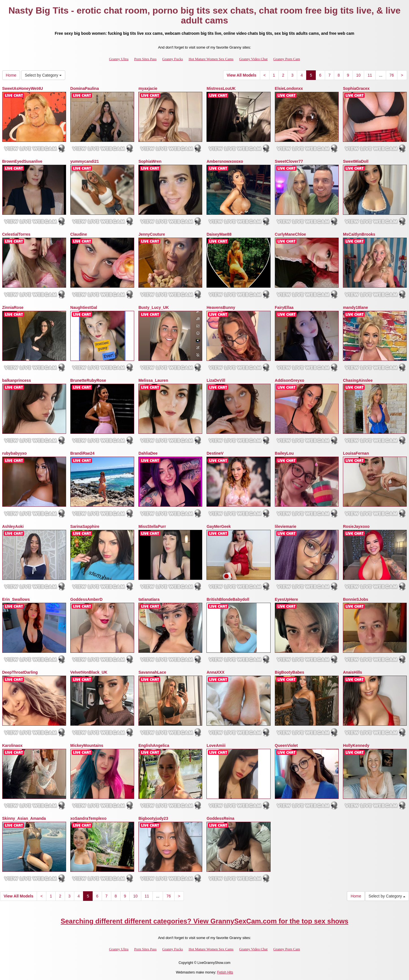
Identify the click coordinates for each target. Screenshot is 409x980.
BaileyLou (284, 453)
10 (358, 75)
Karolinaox (12, 745)
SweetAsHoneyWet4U (23, 88)
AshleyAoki (13, 526)
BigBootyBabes (290, 672)
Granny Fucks (172, 59)
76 (392, 75)
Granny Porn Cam (287, 59)
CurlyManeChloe (290, 234)
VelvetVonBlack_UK (89, 672)
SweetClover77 (289, 161)
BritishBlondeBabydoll (228, 599)
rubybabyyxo (15, 453)
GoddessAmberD (86, 599)
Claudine (79, 234)
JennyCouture (152, 234)
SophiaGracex (356, 88)
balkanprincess (17, 380)
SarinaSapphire (85, 526)
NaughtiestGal (84, 307)
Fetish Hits (225, 972)
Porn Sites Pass (145, 59)
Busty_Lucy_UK (154, 307)
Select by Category (43, 75)
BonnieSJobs (355, 599)
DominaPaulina (85, 88)
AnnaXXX (215, 672)
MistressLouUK (221, 88)
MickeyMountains (87, 745)
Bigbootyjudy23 (153, 818)
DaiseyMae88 (219, 234)
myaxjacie (148, 88)
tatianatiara (149, 599)
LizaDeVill (216, 380)
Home (11, 75)
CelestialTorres (16, 234)
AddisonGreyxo (290, 380)
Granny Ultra (119, 59)
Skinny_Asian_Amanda (24, 818)
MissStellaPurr (152, 526)
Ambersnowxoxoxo (225, 161)
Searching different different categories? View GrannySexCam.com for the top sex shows (205, 921)
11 (370, 75)
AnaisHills (353, 672)
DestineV (215, 453)
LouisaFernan (356, 453)
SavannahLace (152, 672)
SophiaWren (150, 161)
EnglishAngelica (154, 745)
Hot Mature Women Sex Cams (211, 59)
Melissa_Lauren (153, 380)
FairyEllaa (284, 307)
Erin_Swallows (16, 599)
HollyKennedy (356, 745)
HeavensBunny (221, 307)
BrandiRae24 (82, 453)
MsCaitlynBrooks (359, 234)
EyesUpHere (287, 599)
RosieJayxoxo (356, 526)
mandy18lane (355, 307)
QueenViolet (286, 745)
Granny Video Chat (254, 59)
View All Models (242, 75)
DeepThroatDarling (20, 672)
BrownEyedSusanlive (22, 161)
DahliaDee (148, 453)
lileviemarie (286, 526)
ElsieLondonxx (289, 88)
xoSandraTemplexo (88, 818)
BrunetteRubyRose (88, 380)
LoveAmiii (216, 745)
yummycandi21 (85, 161)
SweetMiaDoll (356, 161)
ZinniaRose (13, 307)
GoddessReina (220, 818)
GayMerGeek (219, 526)
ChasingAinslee (358, 380)
